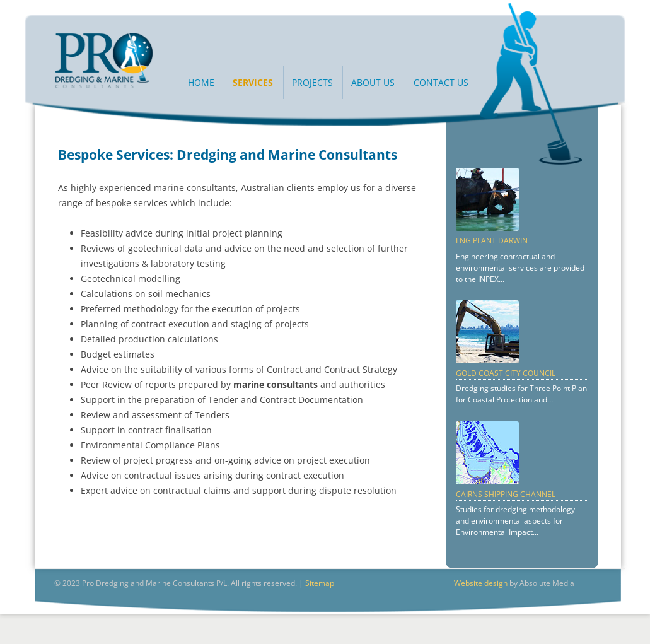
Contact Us (441, 82)
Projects (312, 82)
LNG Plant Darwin (492, 241)
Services (253, 82)
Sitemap (320, 583)
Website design (481, 583)
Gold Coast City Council (506, 373)
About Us (373, 82)
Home (201, 82)
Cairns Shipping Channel (506, 494)
